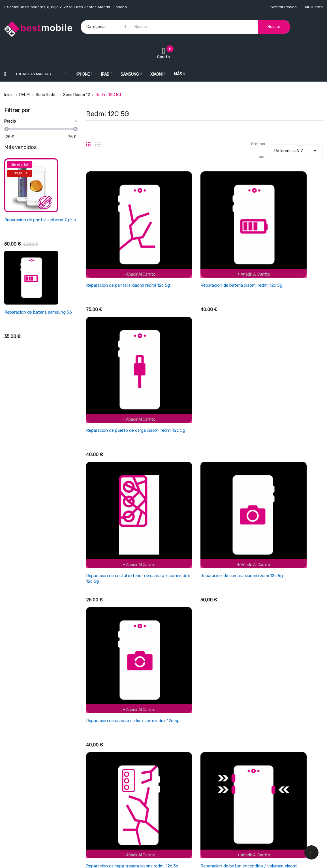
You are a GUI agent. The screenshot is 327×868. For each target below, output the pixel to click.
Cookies (175, 780)
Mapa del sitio (180, 790)
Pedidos (257, 711)
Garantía (176, 740)
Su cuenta (260, 689)
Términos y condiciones (189, 721)
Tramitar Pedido (283, 7)
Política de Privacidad (188, 760)
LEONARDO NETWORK (105, 858)
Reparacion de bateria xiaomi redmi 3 (40, 312)
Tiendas (175, 800)
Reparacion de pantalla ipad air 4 (36, 220)
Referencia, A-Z (296, 149)
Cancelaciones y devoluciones (195, 711)
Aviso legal (178, 750)
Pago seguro (179, 770)
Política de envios (184, 701)
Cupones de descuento (270, 740)
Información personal (269, 701)
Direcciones (260, 730)
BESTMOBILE (50, 858)
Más (178, 74)
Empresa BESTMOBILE (188, 730)
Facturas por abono (267, 721)
